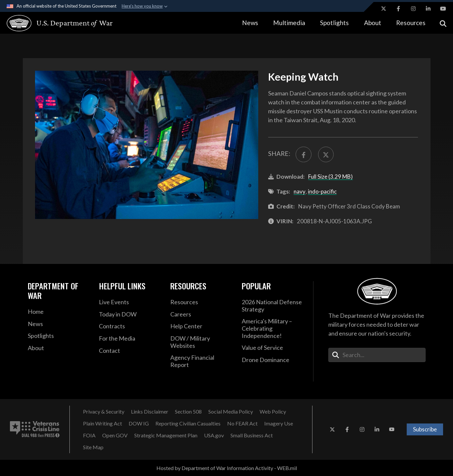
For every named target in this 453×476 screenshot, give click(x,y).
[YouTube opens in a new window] (443, 9)
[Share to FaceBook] (303, 154)
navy (300, 191)
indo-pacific (322, 191)
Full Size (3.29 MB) (330, 177)
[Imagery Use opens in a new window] (279, 423)
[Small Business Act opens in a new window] (252, 435)
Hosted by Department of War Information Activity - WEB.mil (227, 468)
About (373, 23)
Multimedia (289, 23)
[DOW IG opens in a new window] (139, 423)
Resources (411, 23)
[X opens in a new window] (384, 9)
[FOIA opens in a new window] (89, 435)
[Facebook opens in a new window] (398, 9)
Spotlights (334, 23)
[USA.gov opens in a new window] (214, 435)
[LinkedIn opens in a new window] (428, 9)
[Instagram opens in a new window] (413, 9)
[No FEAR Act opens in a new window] (242, 423)
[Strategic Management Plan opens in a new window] (166, 435)
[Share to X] (326, 154)
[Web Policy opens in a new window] (273, 412)
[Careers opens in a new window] (201, 314)
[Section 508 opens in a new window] (188, 412)
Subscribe (425, 429)
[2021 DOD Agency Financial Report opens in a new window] (201, 361)
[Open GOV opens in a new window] (115, 435)
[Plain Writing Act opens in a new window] (103, 423)
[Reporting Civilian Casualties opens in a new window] (188, 423)
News (250, 23)
